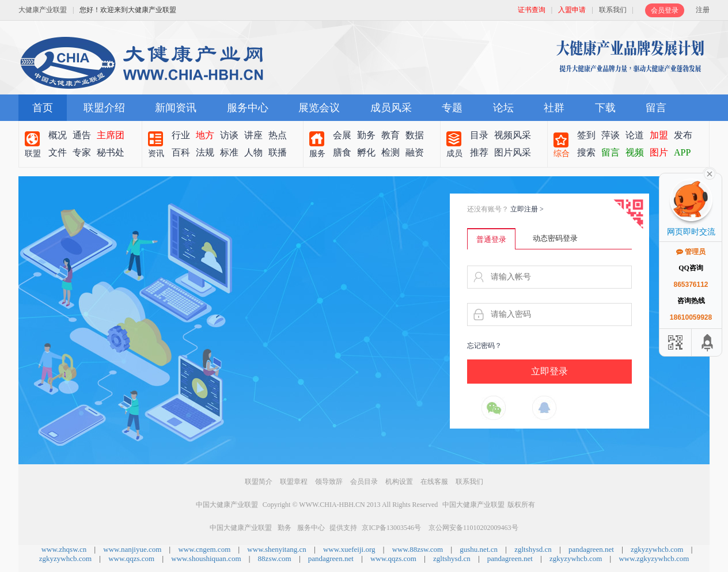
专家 (82, 152)
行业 (181, 135)
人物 (253, 152)
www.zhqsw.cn (64, 549)
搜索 (586, 152)
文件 (58, 152)
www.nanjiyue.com (132, 549)
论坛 (503, 108)
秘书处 (111, 152)
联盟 (33, 154)
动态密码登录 (555, 238)
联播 (278, 152)
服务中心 (248, 108)
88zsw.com (275, 558)
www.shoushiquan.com (206, 558)
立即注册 (527, 209)
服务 (317, 154)
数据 (415, 135)
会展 (342, 135)
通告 (82, 135)
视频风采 (513, 135)
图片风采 (513, 152)
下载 (605, 108)
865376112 (691, 285)
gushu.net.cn (479, 549)
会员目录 (364, 482)
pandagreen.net (591, 549)
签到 (586, 135)
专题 (452, 108)
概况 (58, 135)
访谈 (229, 135)
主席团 (111, 135)
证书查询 (532, 10)
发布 (683, 135)
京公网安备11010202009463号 (473, 528)
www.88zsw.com (418, 549)
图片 (659, 152)
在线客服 (434, 482)
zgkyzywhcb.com (657, 549)
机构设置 (399, 482)
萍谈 (611, 135)
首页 (43, 108)
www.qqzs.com (131, 558)
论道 (635, 135)
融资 (415, 152)
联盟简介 (259, 482)
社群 (554, 108)
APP (682, 152)
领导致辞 (329, 482)
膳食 (342, 152)
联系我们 (613, 10)
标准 (229, 152)
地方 (205, 135)
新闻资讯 (176, 108)
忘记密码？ (484, 346)
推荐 (479, 152)
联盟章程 (294, 482)
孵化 (366, 152)
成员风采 (391, 108)
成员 (454, 154)
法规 (205, 152)
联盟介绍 (104, 108)
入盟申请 (572, 10)
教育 (390, 135)
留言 (656, 108)
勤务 (366, 135)
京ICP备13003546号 (391, 528)
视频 (635, 152)
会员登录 (665, 10)
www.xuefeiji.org (349, 549)
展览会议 (319, 108)
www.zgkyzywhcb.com (654, 558)
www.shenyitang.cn (276, 549)
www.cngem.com (204, 549)
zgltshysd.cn (533, 549)
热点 (278, 135)
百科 (181, 152)
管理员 (691, 252)
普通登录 (491, 239)
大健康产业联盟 (43, 10)
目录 (479, 135)
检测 (390, 152)
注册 (703, 10)
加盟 (659, 135)
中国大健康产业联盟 (227, 505)
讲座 (253, 135)
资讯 (156, 154)
